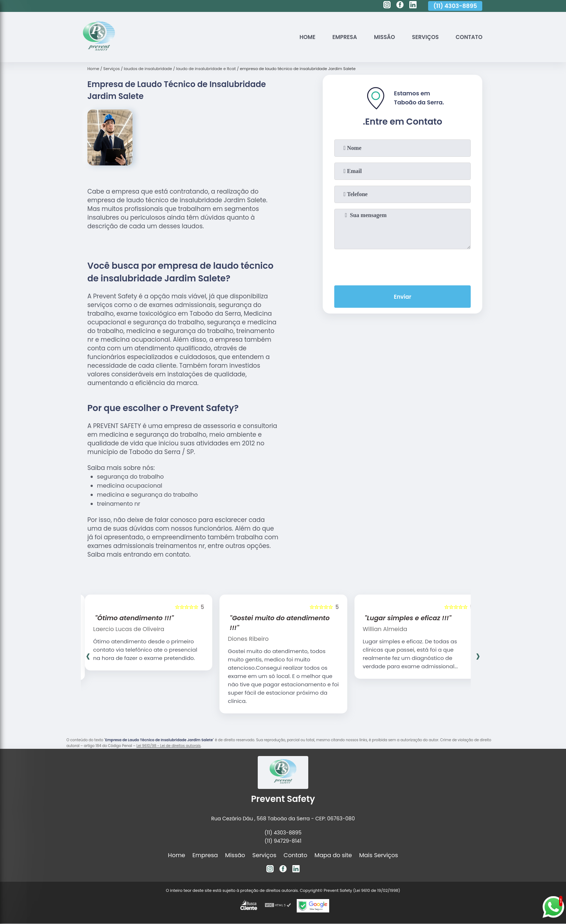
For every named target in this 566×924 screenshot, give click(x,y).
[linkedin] (413, 6)
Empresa (338, 37)
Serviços (422, 37)
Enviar (402, 297)
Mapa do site (333, 855)
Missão (379, 37)
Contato (468, 37)
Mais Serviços (379, 855)
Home (299, 37)
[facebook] (400, 6)
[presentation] (402, 266)
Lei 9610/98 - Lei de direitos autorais (169, 746)
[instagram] (387, 6)
